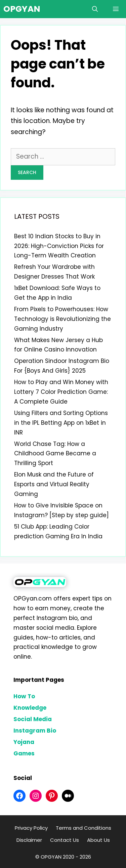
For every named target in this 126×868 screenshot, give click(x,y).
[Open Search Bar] (95, 9)
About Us (98, 840)
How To (24, 696)
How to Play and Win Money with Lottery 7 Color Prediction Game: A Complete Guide (61, 392)
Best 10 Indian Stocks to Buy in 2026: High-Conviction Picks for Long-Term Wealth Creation (59, 246)
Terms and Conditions (83, 828)
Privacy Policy (31, 828)
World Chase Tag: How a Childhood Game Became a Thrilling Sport (55, 454)
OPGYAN (22, 9)
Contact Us (65, 840)
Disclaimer (29, 840)
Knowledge (30, 708)
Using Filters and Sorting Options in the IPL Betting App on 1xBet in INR (61, 423)
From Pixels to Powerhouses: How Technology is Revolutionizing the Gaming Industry (62, 319)
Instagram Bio (35, 731)
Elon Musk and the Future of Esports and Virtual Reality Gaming (54, 484)
